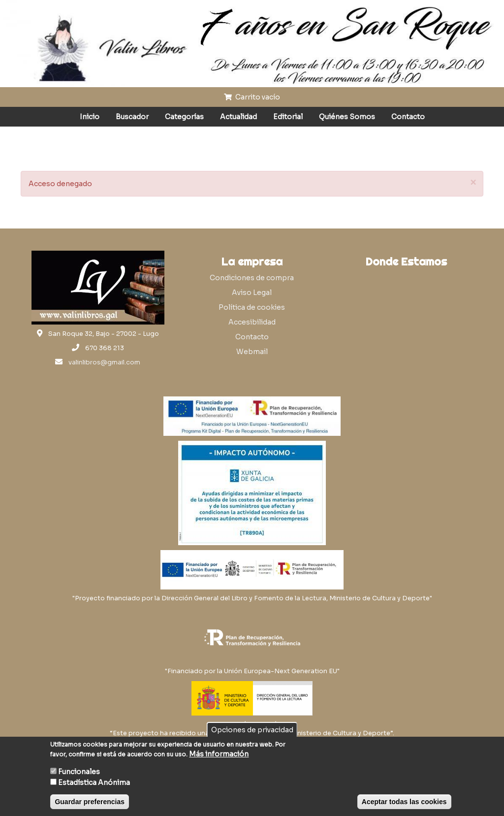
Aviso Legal (252, 293)
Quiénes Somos (347, 117)
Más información (219, 754)
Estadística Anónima (94, 783)
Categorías (184, 117)
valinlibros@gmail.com (104, 362)
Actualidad (238, 117)
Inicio (90, 117)
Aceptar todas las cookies (404, 802)
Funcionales (79, 772)
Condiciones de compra (252, 278)
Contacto (408, 117)
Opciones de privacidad (252, 730)
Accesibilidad (252, 322)
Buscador (132, 117)
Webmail (252, 352)
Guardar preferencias (90, 802)
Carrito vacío (252, 97)
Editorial (288, 117)
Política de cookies (252, 307)
